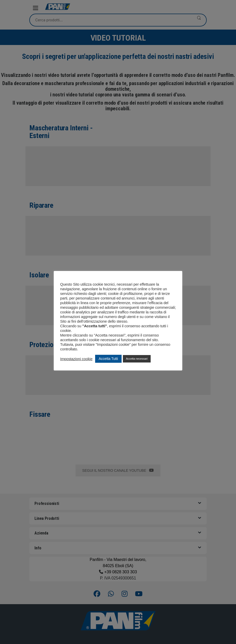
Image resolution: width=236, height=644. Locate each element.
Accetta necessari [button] (137, 359)
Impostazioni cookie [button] (76, 359)
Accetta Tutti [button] (108, 359)
